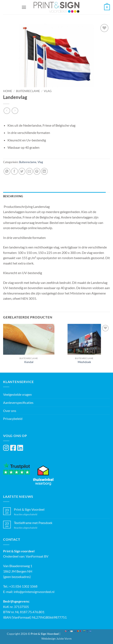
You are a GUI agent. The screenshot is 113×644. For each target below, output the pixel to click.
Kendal (29, 362)
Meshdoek (84, 362)
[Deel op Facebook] (14, 171)
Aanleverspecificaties (18, 402)
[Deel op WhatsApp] (7, 171)
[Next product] (7, 111)
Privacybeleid (13, 419)
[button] (24, 7)
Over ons (10, 411)
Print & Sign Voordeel (29, 509)
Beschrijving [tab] (13, 196)
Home (8, 91)
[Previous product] (15, 111)
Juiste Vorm (64, 638)
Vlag (48, 91)
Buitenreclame (28, 91)
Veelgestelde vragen (17, 394)
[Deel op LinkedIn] (44, 171)
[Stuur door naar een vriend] (29, 171)
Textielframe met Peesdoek (33, 523)
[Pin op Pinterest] (37, 171)
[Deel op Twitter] (22, 171)
